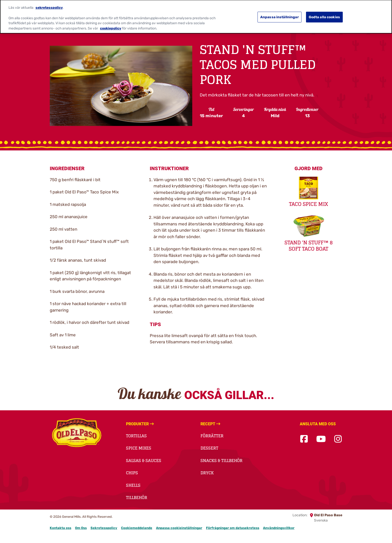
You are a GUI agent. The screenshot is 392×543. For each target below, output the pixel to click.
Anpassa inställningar (279, 14)
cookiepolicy (111, 25)
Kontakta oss (60, 528)
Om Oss (81, 528)
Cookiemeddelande (137, 528)
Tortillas (136, 436)
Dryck (207, 473)
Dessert (209, 448)
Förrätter (212, 436)
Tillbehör (137, 498)
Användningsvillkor (279, 528)
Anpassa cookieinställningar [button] (179, 528)
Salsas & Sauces (144, 461)
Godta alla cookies (324, 14)
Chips (132, 473)
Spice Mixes (139, 448)
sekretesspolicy (49, 4)
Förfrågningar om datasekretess (233, 528)
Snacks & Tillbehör (221, 461)
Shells (133, 485)
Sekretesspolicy (104, 528)
